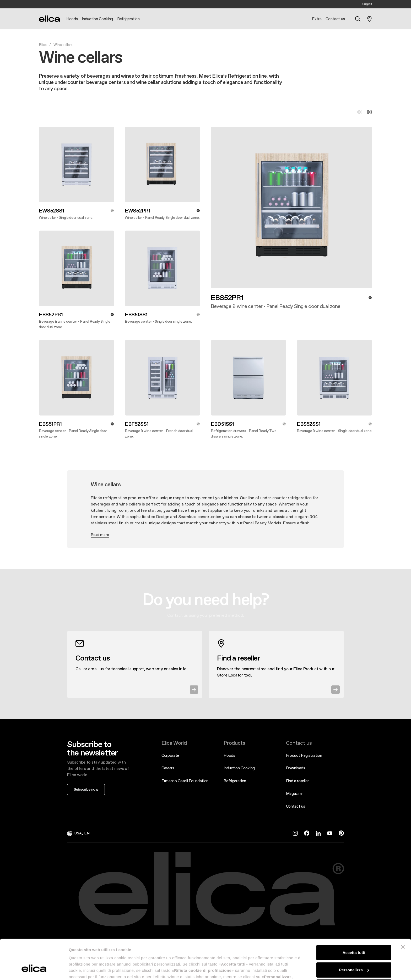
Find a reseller (297, 781)
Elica (43, 45)
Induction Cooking (239, 768)
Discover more (211, 309)
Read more (100, 535)
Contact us (296, 806)
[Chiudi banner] (403, 913)
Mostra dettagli (83, 970)
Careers (168, 768)
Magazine (294, 793)
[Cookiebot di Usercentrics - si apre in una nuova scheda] (34, 970)
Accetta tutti (354, 918)
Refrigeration (235, 781)
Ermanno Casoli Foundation (185, 781)
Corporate (170, 755)
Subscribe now (86, 789)
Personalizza (354, 936)
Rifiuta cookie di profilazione (354, 953)
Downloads (296, 768)
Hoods (229, 755)
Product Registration (304, 755)
